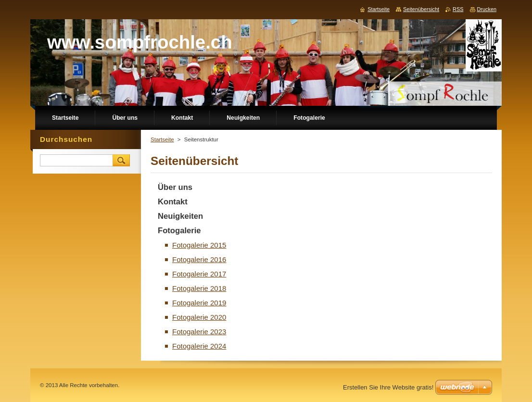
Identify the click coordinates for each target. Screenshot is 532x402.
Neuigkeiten (180, 216)
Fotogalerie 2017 (199, 274)
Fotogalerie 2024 (199, 346)
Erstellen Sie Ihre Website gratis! (388, 387)
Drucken (487, 9)
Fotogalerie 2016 (199, 259)
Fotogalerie (179, 231)
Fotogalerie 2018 (199, 288)
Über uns (175, 187)
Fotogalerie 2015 (199, 245)
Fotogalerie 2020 (199, 317)
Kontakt (173, 202)
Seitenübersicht (421, 9)
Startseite (162, 139)
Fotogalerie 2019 (199, 303)
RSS (458, 9)
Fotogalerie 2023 (199, 332)
